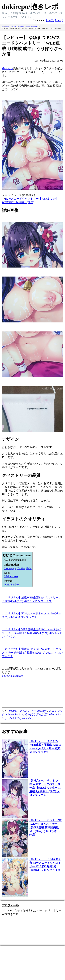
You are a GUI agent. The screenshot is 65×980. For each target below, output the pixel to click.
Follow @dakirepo (12, 676)
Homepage (10, 568)
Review (13, 711)
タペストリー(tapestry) (33, 711)
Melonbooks (11, 576)
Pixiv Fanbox (12, 585)
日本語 (50, 20)
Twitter (21, 568)
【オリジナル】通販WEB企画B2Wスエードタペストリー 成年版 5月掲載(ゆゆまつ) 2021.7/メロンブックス (32, 653)
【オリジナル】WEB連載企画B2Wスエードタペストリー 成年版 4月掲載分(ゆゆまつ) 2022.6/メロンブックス (32, 633)
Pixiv (29, 568)
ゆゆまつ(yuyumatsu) (21, 718)
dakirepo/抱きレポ (30, 7)
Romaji (59, 20)
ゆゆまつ (7, 68)
